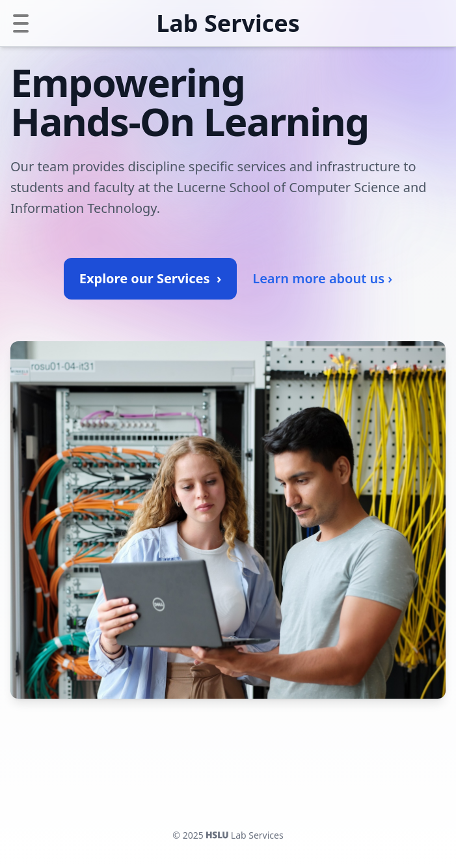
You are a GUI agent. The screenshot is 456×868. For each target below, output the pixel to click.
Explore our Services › (150, 278)
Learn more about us (322, 279)
